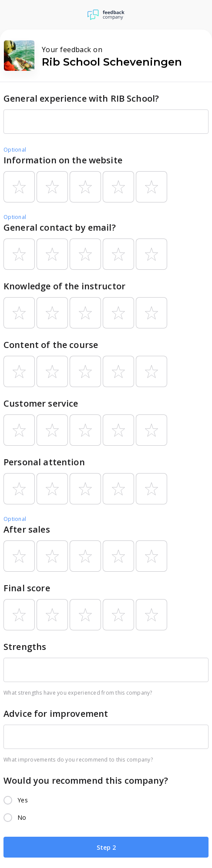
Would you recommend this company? (86, 780)
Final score (27, 588)
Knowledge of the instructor (64, 286)
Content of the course (51, 345)
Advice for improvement (56, 714)
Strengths (25, 647)
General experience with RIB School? (81, 98)
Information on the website (63, 160)
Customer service (41, 403)
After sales (27, 529)
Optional (15, 150)
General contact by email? (60, 227)
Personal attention (44, 462)
